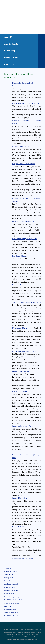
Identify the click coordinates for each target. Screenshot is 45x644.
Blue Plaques (8, 606)
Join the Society (11, 44)
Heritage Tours (9, 578)
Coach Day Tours (10, 574)
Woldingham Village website (23, 559)
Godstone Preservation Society (23, 285)
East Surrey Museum (20, 256)
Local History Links (10, 609)
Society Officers (11, 58)
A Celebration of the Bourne (13, 603)
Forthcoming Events (11, 571)
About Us (8, 37)
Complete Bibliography (12, 613)
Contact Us (9, 64)
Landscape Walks (10, 593)
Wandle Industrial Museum (22, 527)
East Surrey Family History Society (25, 239)
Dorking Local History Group (23, 221)
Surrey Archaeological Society (23, 426)
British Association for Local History (26, 103)
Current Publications (11, 581)
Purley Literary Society (21, 371)
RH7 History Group (19, 391)
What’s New (8, 568)
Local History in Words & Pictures (15, 600)
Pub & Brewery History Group (14, 597)
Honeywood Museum (21, 328)
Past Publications (10, 587)
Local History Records (11, 584)
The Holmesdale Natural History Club (27, 302)
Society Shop (10, 51)
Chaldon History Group (21, 146)
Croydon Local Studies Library (24, 164)
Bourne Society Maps (11, 590)
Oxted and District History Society (25, 351)
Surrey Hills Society (20, 498)
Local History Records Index (13, 616)
